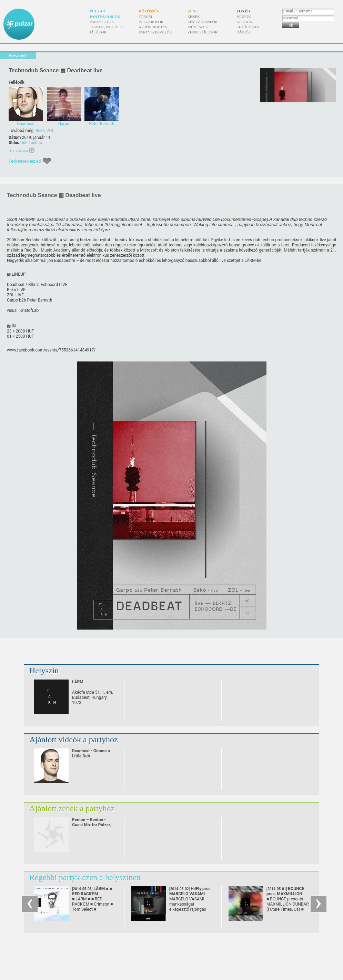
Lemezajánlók (203, 22)
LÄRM (78, 682)
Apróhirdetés (153, 27)
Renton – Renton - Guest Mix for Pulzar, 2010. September (91, 825)
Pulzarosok (151, 22)
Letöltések (248, 27)
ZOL (50, 131)
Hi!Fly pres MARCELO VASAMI (190, 894)
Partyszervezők (155, 32)
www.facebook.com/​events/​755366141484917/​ (51, 350)
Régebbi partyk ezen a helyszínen (85, 877)
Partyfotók (102, 22)
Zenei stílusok (203, 32)
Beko (40, 131)
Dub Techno (31, 143)
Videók (244, 17)
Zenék (194, 17)
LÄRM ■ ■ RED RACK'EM (92, 894)
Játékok (98, 32)
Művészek (198, 27)
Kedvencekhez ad (25, 161)
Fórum (145, 17)
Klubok (244, 22)
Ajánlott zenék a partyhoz (72, 808)
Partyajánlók (105, 17)
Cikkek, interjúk (107, 27)
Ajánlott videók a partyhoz (74, 739)
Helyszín (44, 671)
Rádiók (244, 32)
